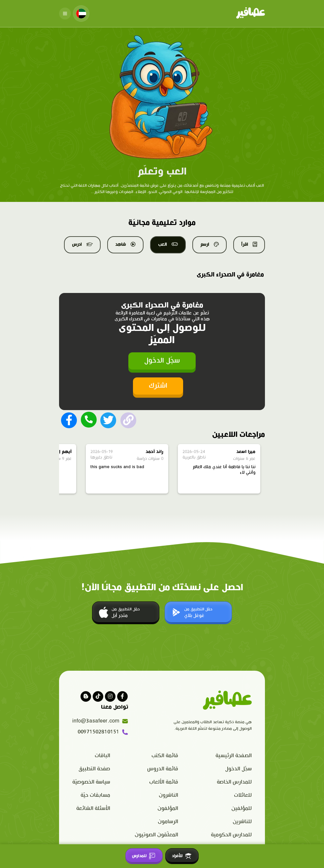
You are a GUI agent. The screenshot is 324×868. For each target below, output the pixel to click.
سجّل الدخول (162, 361)
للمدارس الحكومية (231, 835)
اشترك (158, 386)
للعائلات (243, 795)
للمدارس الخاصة (234, 782)
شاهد (125, 244)
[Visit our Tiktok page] (98, 696)
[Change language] (81, 14)
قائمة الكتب (165, 756)
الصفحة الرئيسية (234, 756)
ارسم (210, 244)
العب (168, 244)
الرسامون (168, 822)
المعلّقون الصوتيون (156, 835)
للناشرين (242, 822)
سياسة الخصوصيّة (91, 782)
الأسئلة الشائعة (93, 808)
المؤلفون (168, 808)
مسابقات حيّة (95, 795)
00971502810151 (103, 732)
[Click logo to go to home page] (251, 14)
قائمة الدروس (163, 769)
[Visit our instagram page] (110, 696)
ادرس (82, 244)
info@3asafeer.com (100, 721)
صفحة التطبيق (94, 769)
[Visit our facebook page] (122, 696)
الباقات (102, 756)
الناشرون (168, 795)
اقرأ (249, 244)
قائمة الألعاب (164, 782)
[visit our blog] (86, 696)
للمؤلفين (242, 808)
